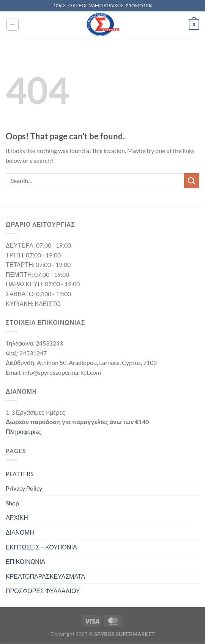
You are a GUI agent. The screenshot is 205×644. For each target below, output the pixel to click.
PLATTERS (20, 474)
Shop (12, 503)
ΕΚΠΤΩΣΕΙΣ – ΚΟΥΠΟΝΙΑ (41, 547)
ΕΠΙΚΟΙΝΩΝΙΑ (25, 561)
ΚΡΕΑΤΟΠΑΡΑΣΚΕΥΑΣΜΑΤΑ (45, 576)
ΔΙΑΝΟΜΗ (20, 532)
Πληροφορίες (23, 432)
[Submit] (192, 181)
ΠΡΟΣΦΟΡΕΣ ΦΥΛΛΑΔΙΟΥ (43, 591)
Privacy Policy (24, 488)
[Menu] (13, 25)
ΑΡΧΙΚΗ (17, 517)
